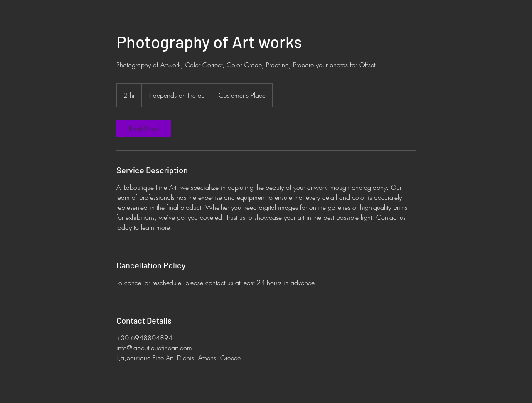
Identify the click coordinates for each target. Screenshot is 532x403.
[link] (144, 129)
